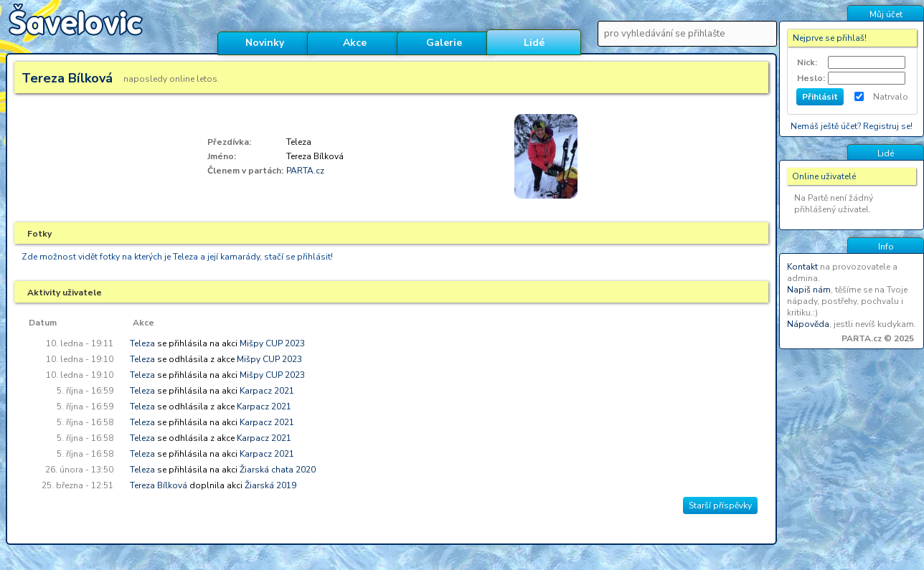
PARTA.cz (305, 171)
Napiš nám (809, 290)
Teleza (142, 343)
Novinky (265, 43)
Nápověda (808, 324)
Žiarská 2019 (270, 485)
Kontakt (802, 267)
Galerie (444, 43)
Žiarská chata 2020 (278, 470)
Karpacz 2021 (267, 391)
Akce (355, 43)
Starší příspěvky (720, 505)
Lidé (534, 43)
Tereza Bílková (159, 485)
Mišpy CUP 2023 (272, 343)
